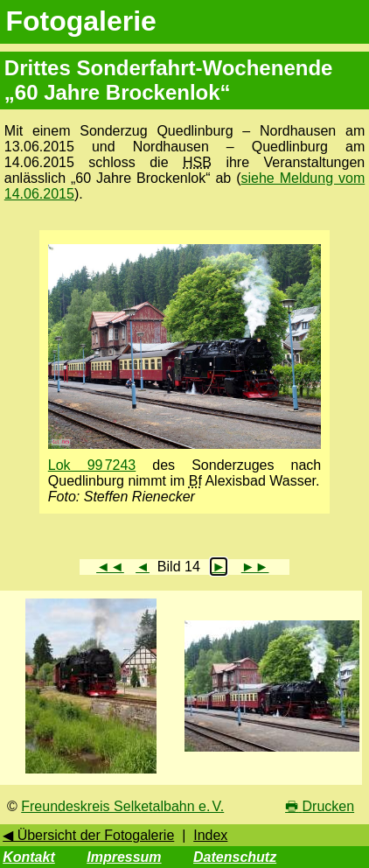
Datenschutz (235, 857)
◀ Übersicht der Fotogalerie (88, 835)
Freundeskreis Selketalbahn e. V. (122, 806)
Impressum (124, 857)
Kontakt (29, 857)
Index (210, 835)
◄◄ (110, 567)
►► (255, 567)
